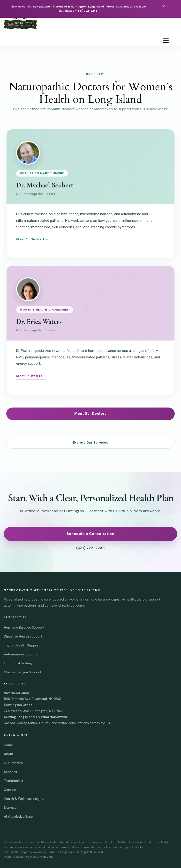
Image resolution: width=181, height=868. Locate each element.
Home (8, 745)
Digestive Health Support (23, 636)
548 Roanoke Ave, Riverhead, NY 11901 (33, 699)
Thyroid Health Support (22, 645)
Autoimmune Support (20, 654)
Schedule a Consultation (90, 534)
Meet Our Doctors (90, 414)
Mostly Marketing (42, 857)
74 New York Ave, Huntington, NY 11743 (33, 711)
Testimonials (13, 781)
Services (10, 772)
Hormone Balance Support (24, 627)
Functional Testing (18, 663)
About (9, 754)
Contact (10, 790)
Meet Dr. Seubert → (32, 239)
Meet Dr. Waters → (31, 376)
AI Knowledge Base (18, 817)
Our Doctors (13, 763)
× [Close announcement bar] (163, 6)
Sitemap (10, 808)
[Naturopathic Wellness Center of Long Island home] (88, 23)
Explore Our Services (91, 442)
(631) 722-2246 (87, 11)
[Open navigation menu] (166, 41)
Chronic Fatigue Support (23, 672)
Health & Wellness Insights (24, 799)
